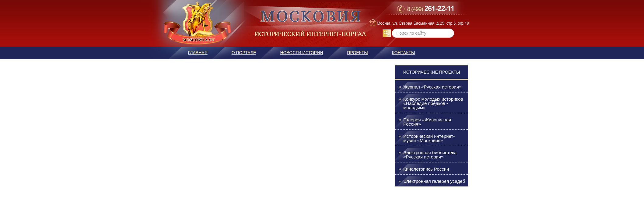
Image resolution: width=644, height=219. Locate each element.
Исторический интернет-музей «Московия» (429, 138)
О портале (244, 53)
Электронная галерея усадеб (434, 181)
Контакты (404, 53)
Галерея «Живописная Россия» (427, 122)
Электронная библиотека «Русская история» (430, 155)
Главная (198, 53)
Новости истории (301, 53)
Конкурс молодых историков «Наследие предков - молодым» (433, 103)
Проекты (357, 53)
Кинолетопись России (426, 169)
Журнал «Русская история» (432, 87)
